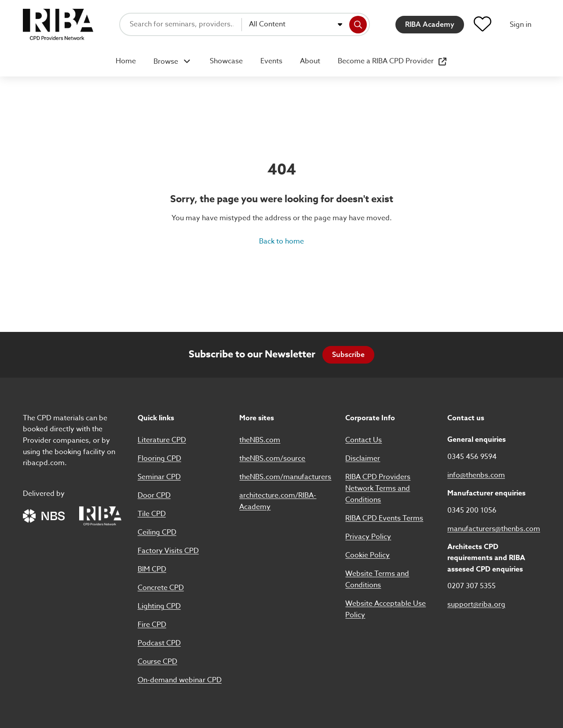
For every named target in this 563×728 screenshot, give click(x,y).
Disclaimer (363, 459)
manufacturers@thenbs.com (494, 529)
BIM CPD (152, 569)
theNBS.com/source (272, 459)
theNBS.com (260, 440)
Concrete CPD (161, 588)
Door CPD (154, 495)
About (310, 61)
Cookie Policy (367, 555)
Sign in (521, 25)
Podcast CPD (159, 643)
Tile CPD (152, 514)
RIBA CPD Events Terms (384, 518)
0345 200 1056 (472, 510)
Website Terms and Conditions (377, 579)
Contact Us (364, 440)
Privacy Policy (368, 537)
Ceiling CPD (157, 532)
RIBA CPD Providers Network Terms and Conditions (378, 488)
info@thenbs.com (476, 475)
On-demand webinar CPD (180, 680)
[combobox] (296, 25)
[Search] (358, 25)
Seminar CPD (159, 477)
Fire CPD (152, 625)
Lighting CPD (159, 606)
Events (271, 61)
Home (126, 61)
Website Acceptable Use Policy (386, 609)
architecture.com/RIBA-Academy (278, 501)
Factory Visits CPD (168, 551)
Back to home (281, 241)
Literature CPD (162, 440)
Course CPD (157, 662)
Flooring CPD (159, 459)
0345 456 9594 (472, 457)
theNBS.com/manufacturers (285, 477)
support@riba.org (476, 604)
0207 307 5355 (472, 586)
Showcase (226, 61)
